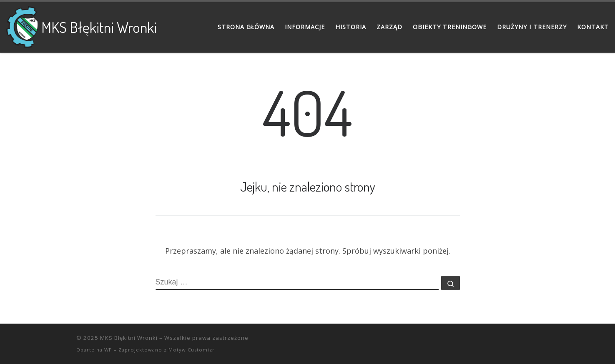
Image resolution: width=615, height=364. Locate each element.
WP (108, 350)
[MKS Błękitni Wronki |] (22, 25)
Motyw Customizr (192, 350)
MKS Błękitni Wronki (129, 338)
